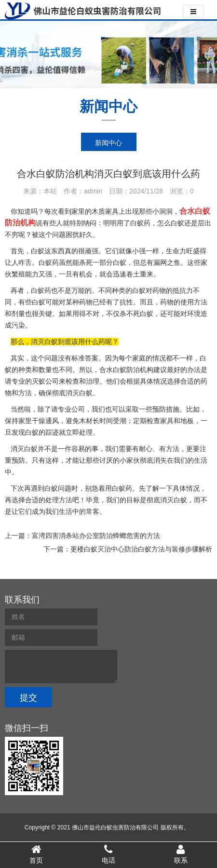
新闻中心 (108, 143)
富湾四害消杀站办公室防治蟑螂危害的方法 (96, 536)
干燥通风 (45, 421)
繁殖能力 (25, 274)
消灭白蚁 (174, 500)
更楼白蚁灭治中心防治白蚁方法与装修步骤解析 (141, 549)
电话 (108, 854)
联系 (181, 854)
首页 (36, 854)
